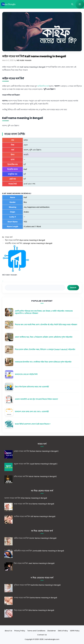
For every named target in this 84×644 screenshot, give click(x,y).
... (3, 281)
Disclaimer (52, 631)
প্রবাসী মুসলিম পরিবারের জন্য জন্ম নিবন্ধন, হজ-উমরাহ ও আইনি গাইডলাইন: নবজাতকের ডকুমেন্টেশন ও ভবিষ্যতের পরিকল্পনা (44, 312)
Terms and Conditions (36, 631)
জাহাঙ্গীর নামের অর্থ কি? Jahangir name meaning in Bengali (29, 243)
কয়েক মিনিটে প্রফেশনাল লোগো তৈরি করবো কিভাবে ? (33, 424)
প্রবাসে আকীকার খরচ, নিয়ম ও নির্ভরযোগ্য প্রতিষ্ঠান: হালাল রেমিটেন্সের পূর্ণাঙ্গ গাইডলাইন (44, 337)
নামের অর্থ (9, 237)
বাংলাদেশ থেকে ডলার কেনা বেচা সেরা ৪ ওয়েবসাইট (32, 412)
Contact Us (42, 635)
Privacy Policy (20, 631)
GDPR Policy (75, 631)
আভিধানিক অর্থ (43, 86)
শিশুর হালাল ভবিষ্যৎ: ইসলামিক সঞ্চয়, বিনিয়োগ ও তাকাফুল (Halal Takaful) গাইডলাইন (45, 349)
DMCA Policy (63, 631)
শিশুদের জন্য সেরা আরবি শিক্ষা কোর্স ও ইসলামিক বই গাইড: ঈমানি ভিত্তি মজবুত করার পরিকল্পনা (46, 325)
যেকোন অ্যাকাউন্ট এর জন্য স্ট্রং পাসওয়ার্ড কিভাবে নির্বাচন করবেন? (36, 399)
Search (73, 288)
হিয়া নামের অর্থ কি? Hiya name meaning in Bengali (25, 240)
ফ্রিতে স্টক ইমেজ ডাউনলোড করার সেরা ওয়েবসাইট (32, 387)
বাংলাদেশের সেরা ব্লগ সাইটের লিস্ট (26, 374)
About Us (8, 631)
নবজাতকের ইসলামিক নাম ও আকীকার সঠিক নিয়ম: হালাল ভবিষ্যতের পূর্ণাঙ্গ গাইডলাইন (43, 362)
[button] (72, 4)
